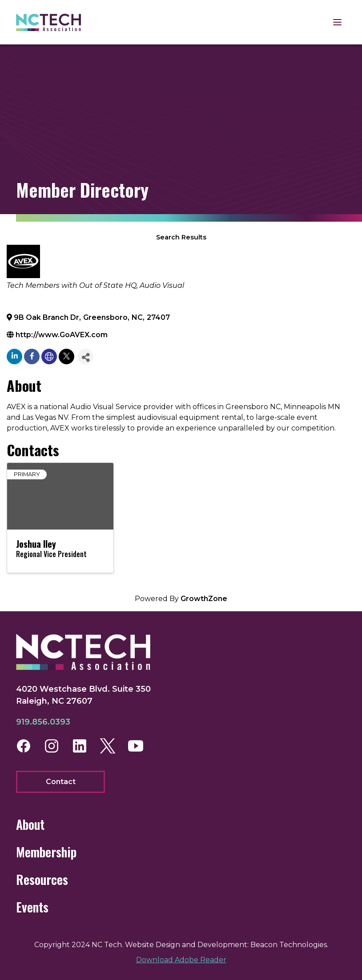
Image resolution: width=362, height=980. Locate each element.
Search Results (181, 237)
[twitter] (66, 357)
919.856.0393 (43, 722)
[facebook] (32, 357)
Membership (46, 852)
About (30, 824)
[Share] (86, 357)
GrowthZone (204, 599)
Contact (61, 782)
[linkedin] (14, 357)
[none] (49, 357)
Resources (42, 879)
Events (32, 907)
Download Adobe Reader (181, 960)
